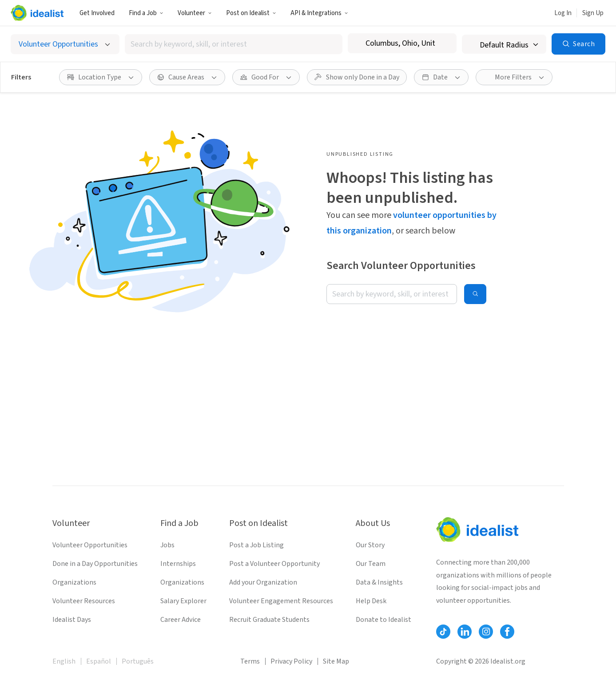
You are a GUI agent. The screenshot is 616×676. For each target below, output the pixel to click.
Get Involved (97, 13)
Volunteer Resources (84, 601)
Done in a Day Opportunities (95, 564)
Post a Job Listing (256, 545)
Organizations (74, 582)
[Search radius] (504, 44)
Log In (563, 13)
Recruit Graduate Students (269, 620)
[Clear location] (444, 43)
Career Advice (181, 620)
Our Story (370, 545)
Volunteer (195, 13)
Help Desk (371, 601)
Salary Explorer (183, 601)
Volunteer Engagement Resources (281, 601)
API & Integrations (319, 13)
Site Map (336, 661)
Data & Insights (379, 582)
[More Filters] (514, 77)
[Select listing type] (65, 44)
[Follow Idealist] (443, 632)
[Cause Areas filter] (187, 77)
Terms (250, 661)
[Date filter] (441, 77)
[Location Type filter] (101, 77)
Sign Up (593, 13)
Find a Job (146, 13)
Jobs (167, 545)
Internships (178, 564)
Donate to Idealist (384, 620)
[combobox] (234, 44)
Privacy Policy (291, 661)
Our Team (371, 564)
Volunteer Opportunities (90, 545)
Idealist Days (72, 620)
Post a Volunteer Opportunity (274, 564)
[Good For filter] (266, 77)
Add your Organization (263, 582)
